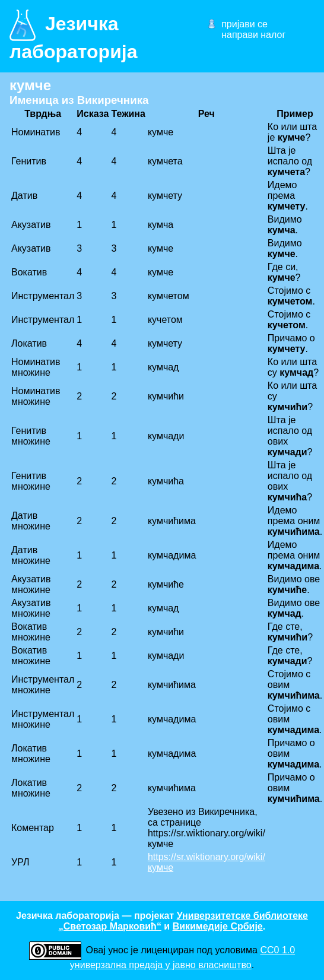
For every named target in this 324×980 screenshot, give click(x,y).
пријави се (244, 24)
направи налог (253, 35)
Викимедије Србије (218, 926)
